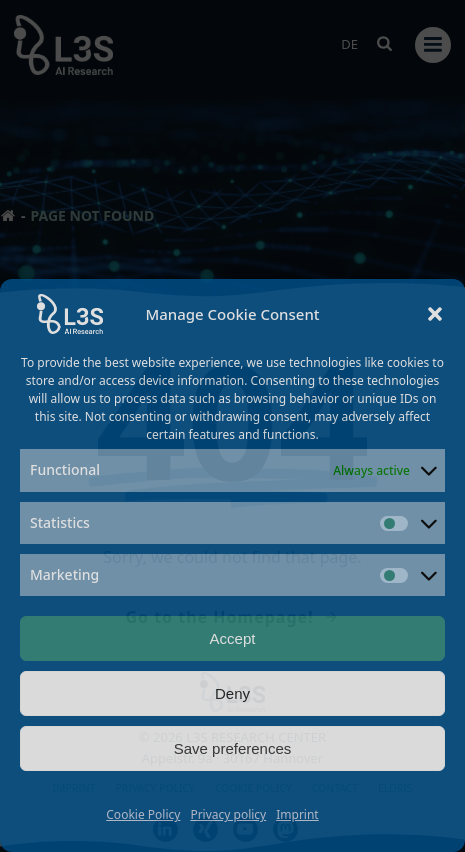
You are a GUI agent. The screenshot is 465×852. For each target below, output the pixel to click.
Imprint (297, 814)
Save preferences (233, 748)
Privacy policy (228, 814)
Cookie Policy (143, 814)
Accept (233, 638)
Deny (232, 693)
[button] (435, 314)
